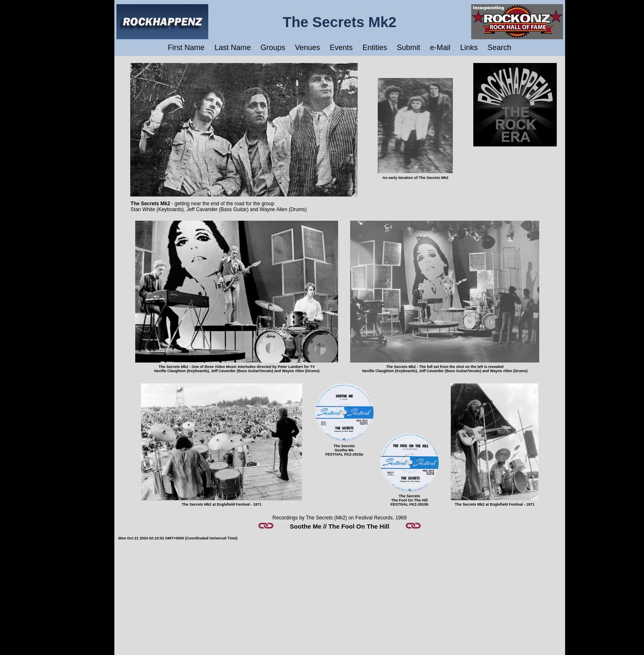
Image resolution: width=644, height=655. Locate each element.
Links (469, 48)
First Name (186, 48)
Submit (409, 48)
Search (499, 48)
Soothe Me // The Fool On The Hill (339, 526)
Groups (273, 48)
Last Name (233, 48)
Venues (308, 48)
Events (341, 48)
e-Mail (440, 48)
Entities (375, 48)
